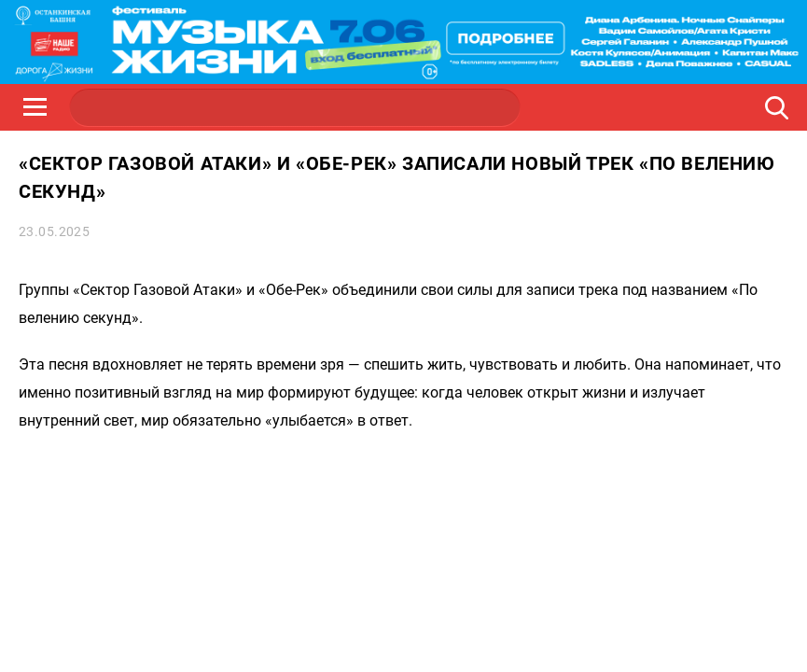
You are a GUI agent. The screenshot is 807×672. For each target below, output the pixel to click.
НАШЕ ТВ (472, 107)
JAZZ (295, 107)
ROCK (206, 107)
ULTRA (383, 107)
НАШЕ (118, 107)
